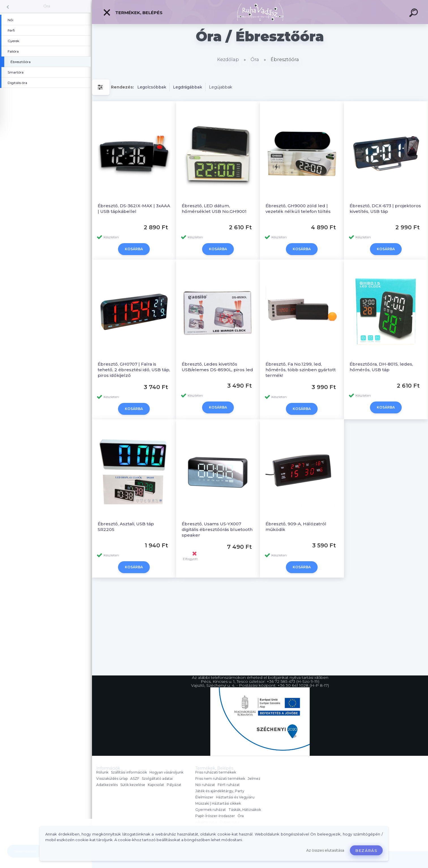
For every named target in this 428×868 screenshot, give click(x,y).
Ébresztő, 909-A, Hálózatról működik (296, 527)
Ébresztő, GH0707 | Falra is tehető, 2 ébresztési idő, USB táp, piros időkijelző (134, 370)
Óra (47, 6)
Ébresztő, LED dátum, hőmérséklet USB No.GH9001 (214, 209)
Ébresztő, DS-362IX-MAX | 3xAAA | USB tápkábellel (134, 209)
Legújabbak (221, 87)
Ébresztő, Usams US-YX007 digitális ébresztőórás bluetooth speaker (217, 529)
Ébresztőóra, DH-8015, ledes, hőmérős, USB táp (381, 367)
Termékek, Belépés (133, 12)
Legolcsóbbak (152, 87)
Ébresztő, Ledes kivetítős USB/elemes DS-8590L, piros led (217, 367)
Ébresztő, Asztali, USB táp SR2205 (126, 527)
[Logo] (260, 12)
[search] (414, 14)
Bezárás (366, 850)
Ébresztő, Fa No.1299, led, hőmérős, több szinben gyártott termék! (301, 370)
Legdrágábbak (188, 87)
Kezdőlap (228, 60)
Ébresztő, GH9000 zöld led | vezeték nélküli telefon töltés (298, 209)
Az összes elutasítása (325, 850)
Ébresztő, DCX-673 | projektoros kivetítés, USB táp (385, 209)
